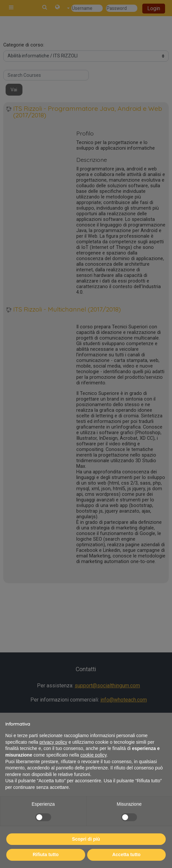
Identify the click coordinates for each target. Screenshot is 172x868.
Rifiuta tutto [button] (46, 854)
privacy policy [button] (53, 742)
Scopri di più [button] (86, 839)
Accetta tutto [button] (126, 854)
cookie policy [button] (93, 755)
